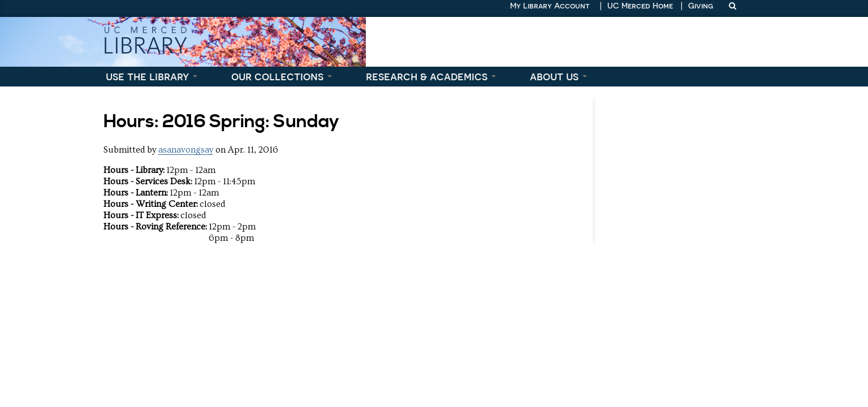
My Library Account (550, 6)
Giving (701, 6)
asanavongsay (186, 150)
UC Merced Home (640, 6)
